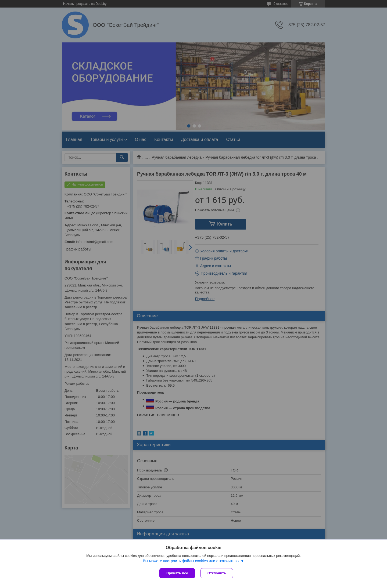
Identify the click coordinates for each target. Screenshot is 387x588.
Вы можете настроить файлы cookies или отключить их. (191, 561)
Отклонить (217, 573)
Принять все (177, 573)
